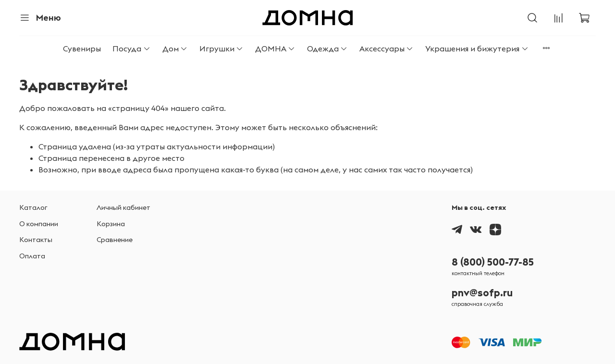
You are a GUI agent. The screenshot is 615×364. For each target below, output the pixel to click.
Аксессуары (387, 49)
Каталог (33, 207)
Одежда (327, 49)
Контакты (36, 240)
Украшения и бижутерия (477, 49)
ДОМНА (275, 49)
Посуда (131, 49)
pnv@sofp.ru (482, 293)
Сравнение (115, 240)
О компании (39, 224)
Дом (175, 49)
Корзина (111, 224)
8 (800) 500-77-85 (493, 262)
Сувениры (82, 49)
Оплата (32, 256)
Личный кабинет (123, 207)
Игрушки (221, 49)
